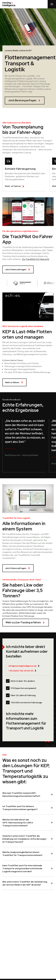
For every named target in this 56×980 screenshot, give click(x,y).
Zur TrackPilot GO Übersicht (36, 259)
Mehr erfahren (14, 382)
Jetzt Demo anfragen (18, 269)
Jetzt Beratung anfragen (25, 101)
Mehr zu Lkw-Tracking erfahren (26, 623)
